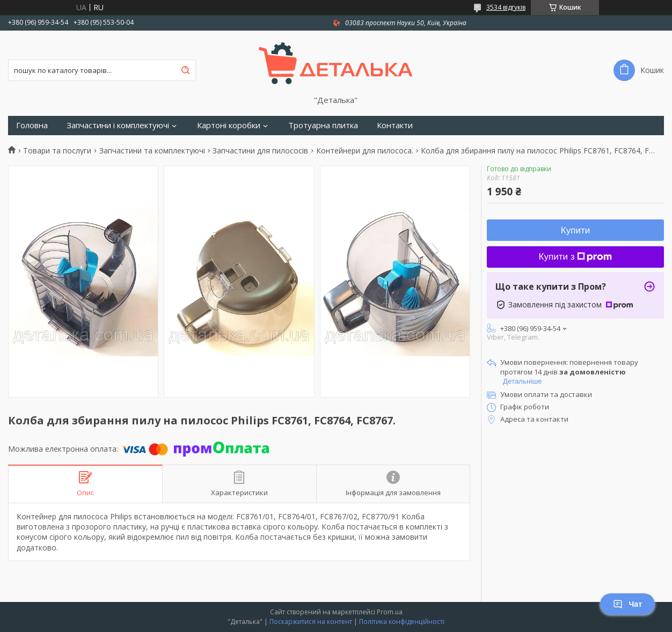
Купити (575, 230)
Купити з (576, 257)
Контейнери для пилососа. (365, 151)
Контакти (395, 125)
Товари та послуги (57, 151)
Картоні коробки (229, 125)
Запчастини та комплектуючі (152, 151)
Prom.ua (390, 612)
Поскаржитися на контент (311, 622)
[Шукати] (185, 70)
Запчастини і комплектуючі (118, 125)
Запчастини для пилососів (260, 151)
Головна (32, 125)
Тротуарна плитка (323, 125)
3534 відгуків (506, 7)
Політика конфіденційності (402, 622)
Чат (627, 604)
